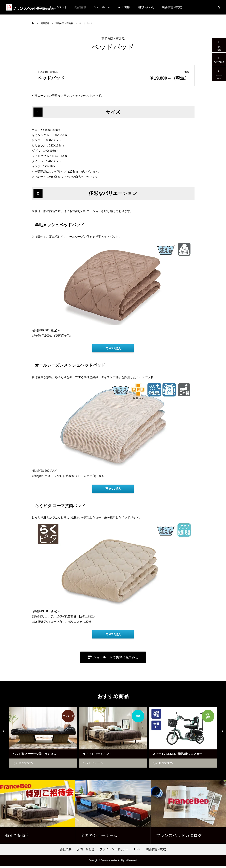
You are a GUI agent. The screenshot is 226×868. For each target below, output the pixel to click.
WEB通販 (124, 7)
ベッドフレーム (96, 765)
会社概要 (66, 852)
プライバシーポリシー (114, 852)
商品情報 (80, 7)
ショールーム (102, 7)
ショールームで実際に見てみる (116, 659)
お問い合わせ (146, 7)
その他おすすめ (26, 765)
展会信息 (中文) (172, 7)
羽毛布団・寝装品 (113, 39)
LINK (137, 852)
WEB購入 (113, 349)
